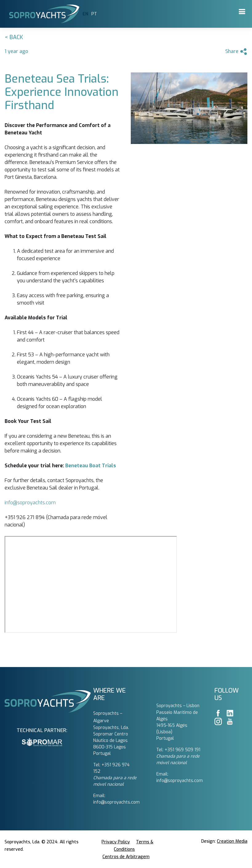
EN (85, 14)
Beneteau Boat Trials (91, 466)
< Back (14, 37)
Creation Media (232, 841)
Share (236, 52)
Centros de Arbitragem (126, 857)
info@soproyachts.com (30, 503)
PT (94, 14)
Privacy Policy (116, 842)
